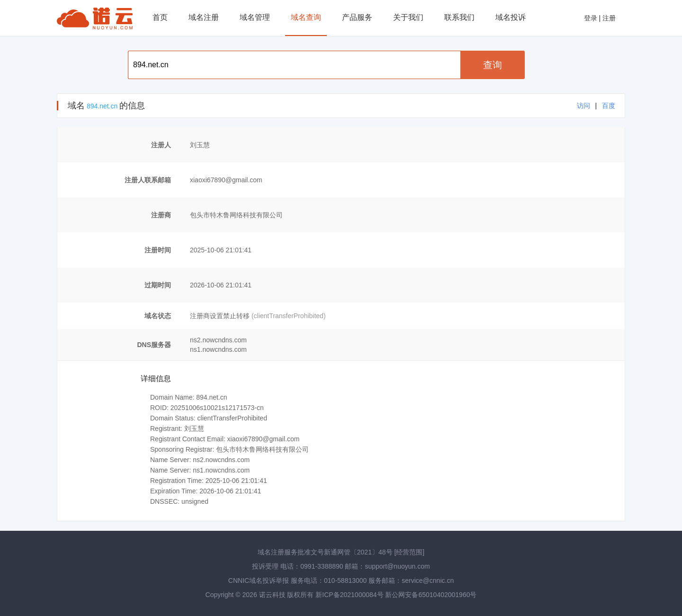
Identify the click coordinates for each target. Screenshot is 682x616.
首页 (160, 17)
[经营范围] (409, 552)
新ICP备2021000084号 (350, 595)
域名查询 (306, 17)
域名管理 (255, 17)
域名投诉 (511, 17)
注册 (609, 18)
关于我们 (408, 17)
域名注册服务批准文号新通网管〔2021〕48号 (325, 552)
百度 (609, 106)
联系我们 (459, 17)
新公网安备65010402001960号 (431, 595)
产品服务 (357, 17)
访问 (583, 106)
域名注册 (204, 17)
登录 (591, 18)
